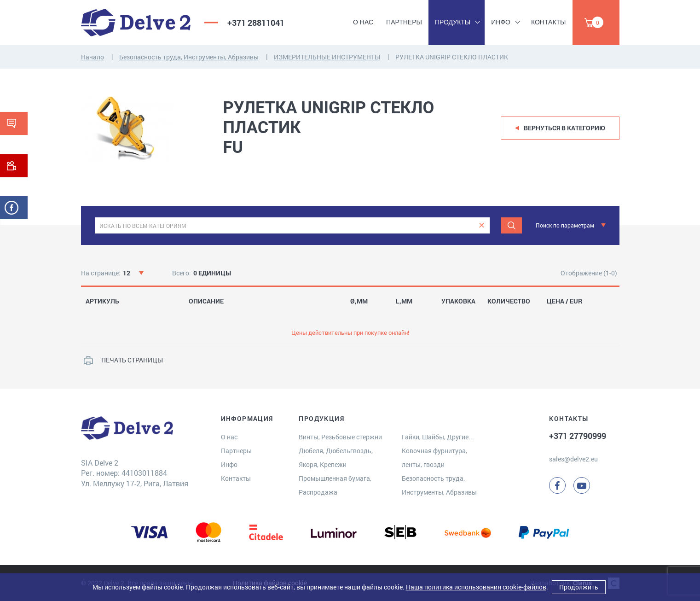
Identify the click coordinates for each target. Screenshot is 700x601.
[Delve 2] (136, 23)
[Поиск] (512, 225)
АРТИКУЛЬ (102, 301)
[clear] (482, 225)
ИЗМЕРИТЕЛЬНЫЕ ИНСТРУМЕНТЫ (327, 57)
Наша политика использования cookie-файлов (476, 587)
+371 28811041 (256, 23)
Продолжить (579, 587)
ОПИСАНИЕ (206, 301)
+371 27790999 (578, 436)
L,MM (404, 301)
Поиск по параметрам (565, 225)
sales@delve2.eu (573, 459)
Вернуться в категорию (564, 128)
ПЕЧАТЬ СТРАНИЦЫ (132, 360)
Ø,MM (359, 301)
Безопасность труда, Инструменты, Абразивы (189, 57)
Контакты (549, 22)
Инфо (501, 22)
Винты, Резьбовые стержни (340, 437)
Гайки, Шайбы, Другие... (438, 437)
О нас (363, 22)
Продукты (453, 22)
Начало (93, 57)
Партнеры (404, 22)
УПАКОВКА (458, 301)
